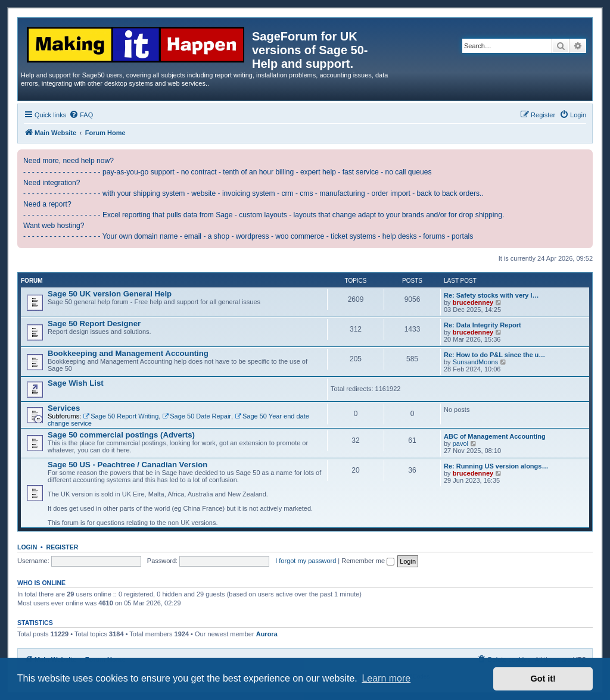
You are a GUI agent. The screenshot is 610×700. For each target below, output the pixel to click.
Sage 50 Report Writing (121, 416)
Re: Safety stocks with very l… (491, 295)
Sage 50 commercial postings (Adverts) (121, 435)
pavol (460, 443)
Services (64, 408)
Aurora (267, 634)
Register (63, 547)
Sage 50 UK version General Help (110, 294)
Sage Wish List (76, 383)
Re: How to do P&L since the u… (494, 355)
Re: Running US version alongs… (496, 466)
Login (27, 547)
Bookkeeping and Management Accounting (128, 353)
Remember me (368, 561)
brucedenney (473, 302)
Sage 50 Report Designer (94, 324)
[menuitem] (81, 115)
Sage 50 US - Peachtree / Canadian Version (127, 465)
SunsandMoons (475, 362)
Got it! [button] (543, 679)
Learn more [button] (386, 678)
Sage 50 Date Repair (197, 416)
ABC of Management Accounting (495, 436)
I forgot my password (306, 561)
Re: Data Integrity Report (483, 325)
